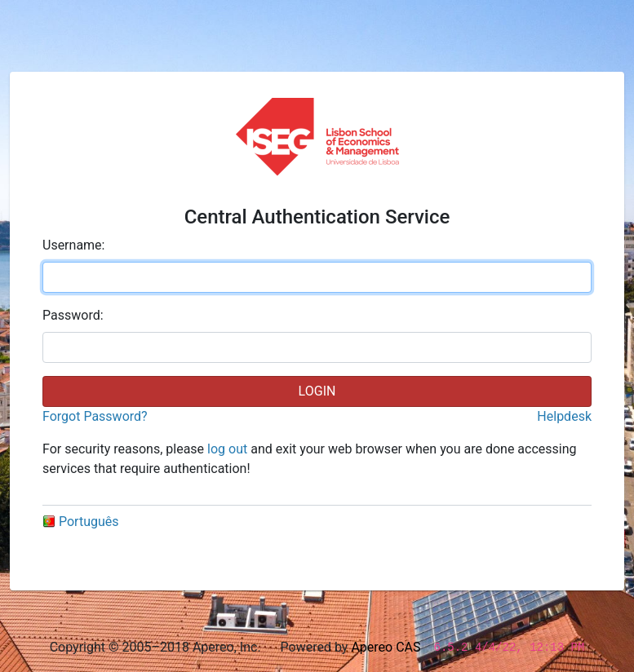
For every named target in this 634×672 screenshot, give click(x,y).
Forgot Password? (95, 416)
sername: (73, 245)
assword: (73, 315)
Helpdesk (564, 416)
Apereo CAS (386, 647)
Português (81, 522)
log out (227, 449)
